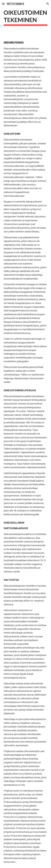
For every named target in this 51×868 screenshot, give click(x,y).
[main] (26, 17)
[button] (3, 4)
